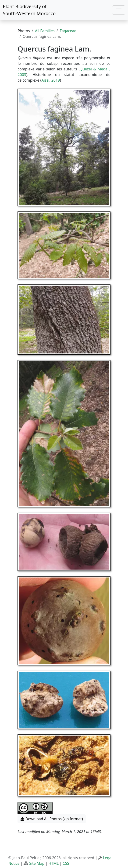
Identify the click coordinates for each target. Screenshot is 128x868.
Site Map (37, 863)
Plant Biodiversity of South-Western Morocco (29, 10)
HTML (54, 863)
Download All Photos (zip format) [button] (52, 819)
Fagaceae (68, 31)
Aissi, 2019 (51, 80)
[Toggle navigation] (119, 10)
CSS (66, 863)
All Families (45, 31)
